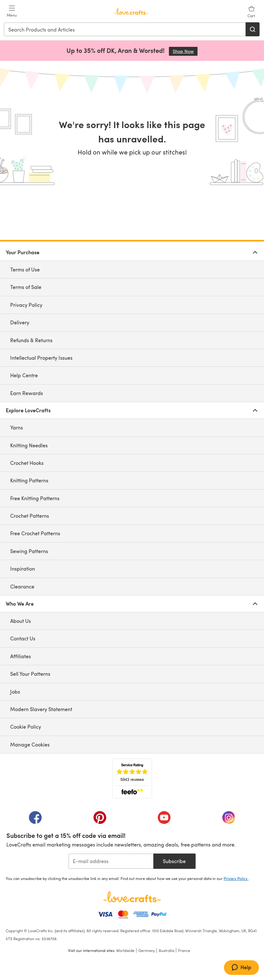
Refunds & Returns (31, 340)
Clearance (22, 586)
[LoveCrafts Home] (132, 897)
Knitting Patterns (29, 480)
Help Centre (24, 375)
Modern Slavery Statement (41, 709)
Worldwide (125, 950)
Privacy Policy (26, 305)
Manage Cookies (30, 744)
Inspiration (23, 569)
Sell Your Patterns (30, 674)
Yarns (17, 427)
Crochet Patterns (30, 516)
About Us (21, 621)
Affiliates (21, 656)
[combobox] (125, 29)
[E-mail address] (111, 861)
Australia (167, 950)
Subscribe (174, 861)
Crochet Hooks (27, 463)
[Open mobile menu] (12, 11)
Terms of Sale (26, 287)
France (184, 950)
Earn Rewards (27, 393)
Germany (147, 950)
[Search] (253, 29)
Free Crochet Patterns (35, 533)
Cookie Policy (26, 727)
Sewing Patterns (29, 551)
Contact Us (23, 638)
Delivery (20, 322)
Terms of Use (25, 269)
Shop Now (185, 51)
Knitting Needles (29, 445)
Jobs (15, 692)
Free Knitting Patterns (35, 498)
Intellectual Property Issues (41, 358)
